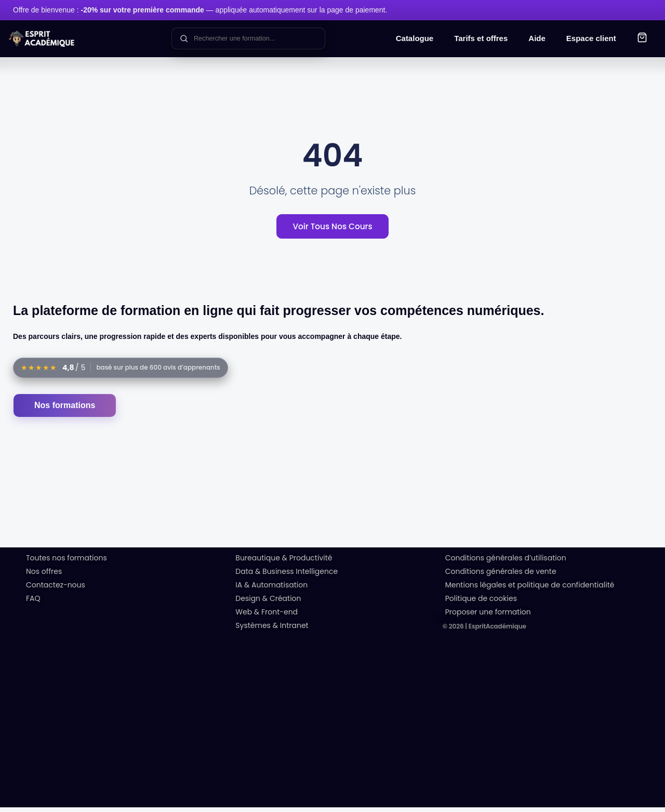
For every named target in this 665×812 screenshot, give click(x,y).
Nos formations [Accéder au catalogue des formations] (65, 410)
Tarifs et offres (481, 38)
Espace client (591, 38)
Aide (537, 38)
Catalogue (415, 38)
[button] (642, 39)
